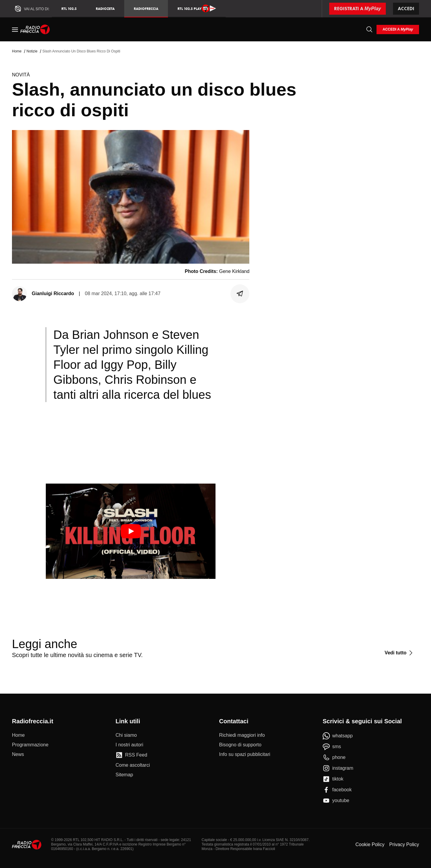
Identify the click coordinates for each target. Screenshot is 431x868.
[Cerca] (369, 29)
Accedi (406, 9)
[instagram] (338, 768)
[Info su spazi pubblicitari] (245, 754)
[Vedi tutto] (399, 653)
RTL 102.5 (69, 9)
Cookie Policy (370, 844)
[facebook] (337, 790)
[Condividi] (240, 294)
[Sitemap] (124, 775)
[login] (398, 30)
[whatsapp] (338, 736)
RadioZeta (105, 9)
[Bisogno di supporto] (240, 745)
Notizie (32, 51)
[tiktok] (333, 779)
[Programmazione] (30, 745)
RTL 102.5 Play (197, 8)
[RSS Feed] (131, 755)
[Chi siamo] (126, 735)
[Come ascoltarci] (133, 765)
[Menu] (15, 29)
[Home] (35, 29)
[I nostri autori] (129, 745)
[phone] (334, 757)
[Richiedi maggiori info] (242, 735)
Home (17, 51)
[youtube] (336, 801)
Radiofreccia (146, 9)
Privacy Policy (404, 844)
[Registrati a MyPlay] (358, 9)
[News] (18, 754)
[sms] (332, 747)
